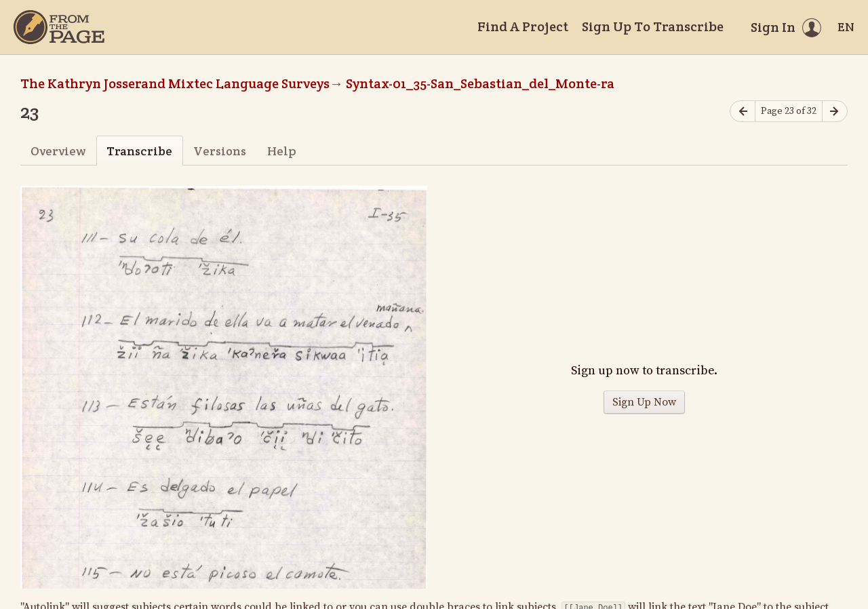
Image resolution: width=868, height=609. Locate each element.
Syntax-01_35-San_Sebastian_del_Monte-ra (480, 83)
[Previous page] (743, 112)
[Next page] (835, 112)
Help (282, 151)
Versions (220, 151)
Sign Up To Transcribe (653, 26)
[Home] (59, 27)
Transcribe (139, 151)
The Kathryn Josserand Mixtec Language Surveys (175, 83)
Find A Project (523, 26)
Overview (58, 151)
